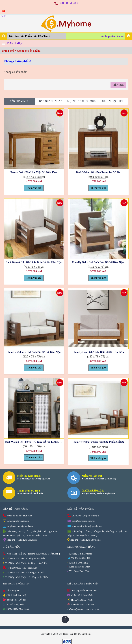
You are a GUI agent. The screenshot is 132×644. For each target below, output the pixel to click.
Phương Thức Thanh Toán (82, 591)
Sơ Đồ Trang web (13, 605)
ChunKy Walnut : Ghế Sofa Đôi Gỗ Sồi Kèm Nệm (34, 352)
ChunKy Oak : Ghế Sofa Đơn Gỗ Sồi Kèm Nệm (98, 262)
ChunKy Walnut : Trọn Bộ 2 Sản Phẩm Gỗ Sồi (98, 442)
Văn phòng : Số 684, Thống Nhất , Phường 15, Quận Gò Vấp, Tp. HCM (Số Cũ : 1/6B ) (97, 533)
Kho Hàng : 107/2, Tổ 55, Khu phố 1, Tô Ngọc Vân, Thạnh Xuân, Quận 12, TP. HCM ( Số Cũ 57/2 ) (30, 533)
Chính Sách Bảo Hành (80, 595)
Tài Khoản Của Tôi (79, 558)
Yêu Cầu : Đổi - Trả (78, 571)
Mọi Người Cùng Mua (81, 101)
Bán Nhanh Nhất (50, 101)
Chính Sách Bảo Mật (15, 595)
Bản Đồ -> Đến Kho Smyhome (20, 540)
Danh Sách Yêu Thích (79, 567)
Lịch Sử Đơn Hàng (77, 563)
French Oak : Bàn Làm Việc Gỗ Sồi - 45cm (34, 172)
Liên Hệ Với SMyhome (80, 554)
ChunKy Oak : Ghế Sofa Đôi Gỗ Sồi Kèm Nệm (98, 352)
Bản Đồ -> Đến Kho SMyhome (84, 540)
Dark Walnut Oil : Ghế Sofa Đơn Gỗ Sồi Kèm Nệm (34, 262)
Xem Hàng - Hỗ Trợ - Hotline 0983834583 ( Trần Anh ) (31, 554)
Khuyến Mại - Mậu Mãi (81, 605)
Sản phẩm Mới (19, 101)
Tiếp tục (118, 85)
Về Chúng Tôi (11, 591)
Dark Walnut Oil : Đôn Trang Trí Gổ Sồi (98, 172)
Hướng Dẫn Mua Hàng (16, 609)
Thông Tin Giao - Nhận (80, 600)
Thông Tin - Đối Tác (15, 600)
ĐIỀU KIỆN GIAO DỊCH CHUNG (84, 609)
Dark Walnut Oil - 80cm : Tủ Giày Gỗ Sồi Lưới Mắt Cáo (35, 442)
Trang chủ (8, 51)
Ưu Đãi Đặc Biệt (113, 101)
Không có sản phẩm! (29, 51)
